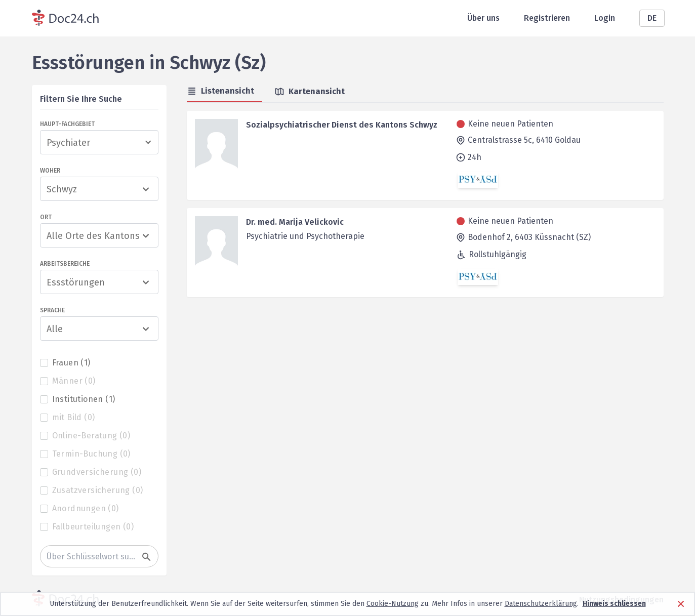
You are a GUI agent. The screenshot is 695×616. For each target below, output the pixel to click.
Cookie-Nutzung (393, 604)
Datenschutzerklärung (541, 604)
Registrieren (547, 18)
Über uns (483, 18)
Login (605, 18)
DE (652, 18)
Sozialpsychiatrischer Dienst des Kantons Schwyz (342, 125)
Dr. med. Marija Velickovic (295, 222)
